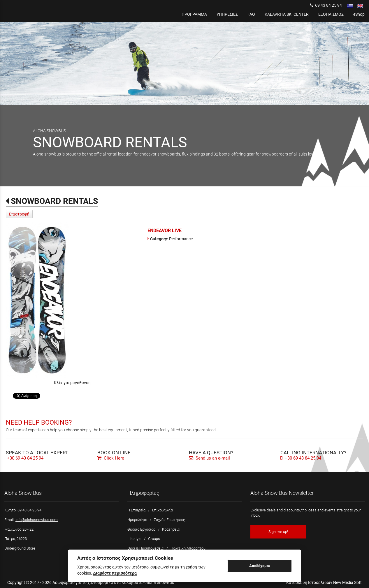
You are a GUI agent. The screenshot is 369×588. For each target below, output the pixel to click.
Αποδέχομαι (260, 566)
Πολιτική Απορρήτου (188, 548)
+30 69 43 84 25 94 (25, 458)
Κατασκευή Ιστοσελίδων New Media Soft (324, 582)
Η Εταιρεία (136, 510)
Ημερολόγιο (137, 520)
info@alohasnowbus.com (37, 520)
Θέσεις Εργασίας (141, 529)
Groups (154, 539)
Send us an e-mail (209, 458)
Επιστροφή (19, 214)
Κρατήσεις (171, 529)
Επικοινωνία (162, 510)
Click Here (111, 458)
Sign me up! (278, 532)
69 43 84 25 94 (326, 5)
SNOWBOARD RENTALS (54, 201)
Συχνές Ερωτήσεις (169, 520)
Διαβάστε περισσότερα (115, 573)
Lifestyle (134, 539)
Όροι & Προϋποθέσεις (146, 548)
